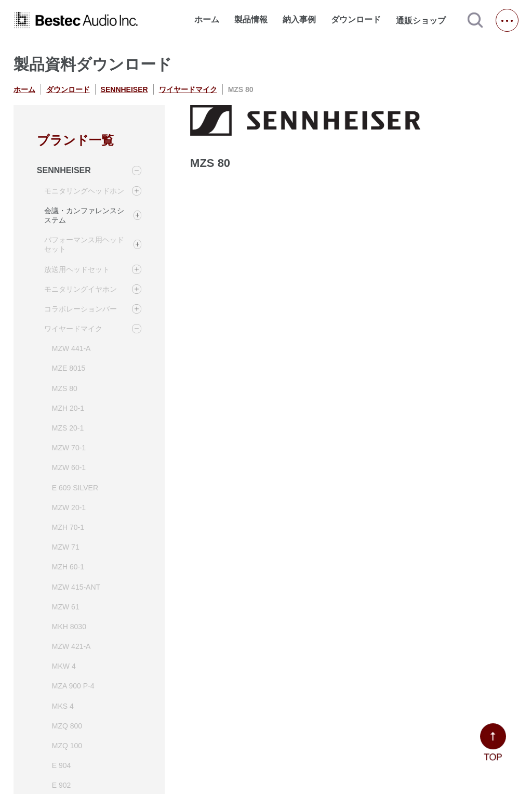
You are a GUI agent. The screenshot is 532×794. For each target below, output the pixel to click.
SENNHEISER (124, 89)
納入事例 (299, 19)
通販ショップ (425, 20)
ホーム (207, 19)
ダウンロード (356, 19)
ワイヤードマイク (188, 89)
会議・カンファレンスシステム (84, 215)
